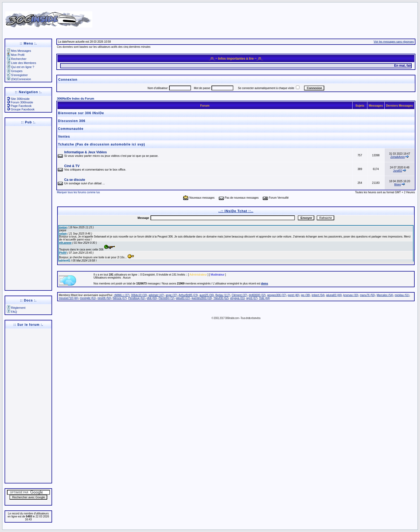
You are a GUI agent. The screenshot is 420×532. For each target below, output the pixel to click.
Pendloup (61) (137, 298)
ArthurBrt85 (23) (188, 295)
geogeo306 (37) (277, 295)
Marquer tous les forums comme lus (78, 192)
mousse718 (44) (69, 298)
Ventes (64, 137)
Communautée (71, 129)
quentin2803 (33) (202, 298)
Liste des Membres (22, 63)
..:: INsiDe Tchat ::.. (236, 211)
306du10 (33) (139, 295)
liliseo (397, 184)
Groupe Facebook (21, 109)
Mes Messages (19, 51)
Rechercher (17, 59)
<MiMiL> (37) (122, 295)
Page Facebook (19, 106)
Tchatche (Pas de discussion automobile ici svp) (102, 144)
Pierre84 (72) (166, 298)
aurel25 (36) (207, 295)
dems (265, 284)
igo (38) (306, 295)
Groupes (15, 71)
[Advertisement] (274, 18)
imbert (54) (318, 295)
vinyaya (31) (237, 298)
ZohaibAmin (397, 157)
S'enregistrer (17, 75)
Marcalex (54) (385, 295)
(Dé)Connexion (19, 79)
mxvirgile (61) (88, 298)
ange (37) (171, 295)
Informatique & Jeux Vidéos (86, 152)
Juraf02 (397, 171)
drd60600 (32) (257, 295)
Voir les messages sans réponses (394, 42)
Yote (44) (264, 298)
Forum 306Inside (20, 102)
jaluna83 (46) (334, 295)
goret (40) (294, 295)
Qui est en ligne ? (21, 67)
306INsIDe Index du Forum (76, 99)
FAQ (12, 312)
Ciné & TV (72, 166)
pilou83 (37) (183, 298)
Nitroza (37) (120, 298)
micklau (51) (402, 295)
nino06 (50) (104, 298)
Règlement (16, 308)
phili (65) (152, 298)
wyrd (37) (252, 298)
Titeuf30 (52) (221, 298)
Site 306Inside (18, 99)
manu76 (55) (368, 295)
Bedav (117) (223, 295)
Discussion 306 (72, 121)
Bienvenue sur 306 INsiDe (81, 113)
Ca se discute (75, 180)
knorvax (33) (351, 295)
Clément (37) (240, 295)
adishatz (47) (156, 295)
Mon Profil (16, 55)
